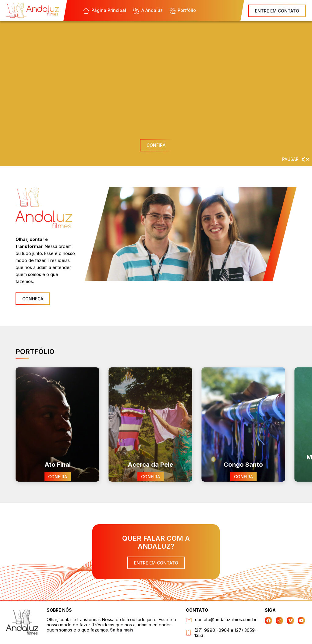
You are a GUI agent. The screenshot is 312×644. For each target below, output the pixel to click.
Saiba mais (122, 630)
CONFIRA (156, 145)
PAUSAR (290, 159)
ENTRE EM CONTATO (277, 11)
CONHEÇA (33, 299)
